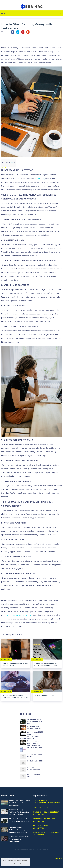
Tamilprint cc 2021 (41, 807)
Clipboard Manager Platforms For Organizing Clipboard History (19, 812)
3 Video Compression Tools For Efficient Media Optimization (19, 803)
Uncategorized (37, 660)
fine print (10, 862)
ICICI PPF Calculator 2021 (34, 769)
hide (13, 162)
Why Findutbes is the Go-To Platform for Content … (19, 820)
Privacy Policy (34, 850)
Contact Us (24, 850)
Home (17, 850)
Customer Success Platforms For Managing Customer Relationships (18, 830)
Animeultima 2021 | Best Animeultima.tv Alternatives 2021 (31, 735)
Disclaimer (44, 850)
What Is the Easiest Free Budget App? (44, 696)
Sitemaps (59, 858)
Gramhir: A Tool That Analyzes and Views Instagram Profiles (46, 664)
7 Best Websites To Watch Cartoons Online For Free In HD (15, 696)
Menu (4, 13)
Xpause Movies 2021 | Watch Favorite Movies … (34, 743)
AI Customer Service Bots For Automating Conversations (19, 839)
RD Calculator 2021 (35, 761)
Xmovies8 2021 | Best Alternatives (34, 727)
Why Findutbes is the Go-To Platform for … (35, 722)
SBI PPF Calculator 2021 (35, 775)
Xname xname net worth (35, 755)
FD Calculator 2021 (35, 748)
